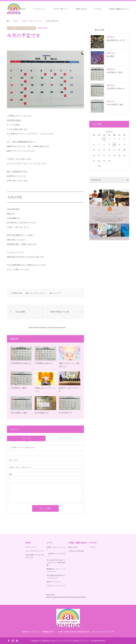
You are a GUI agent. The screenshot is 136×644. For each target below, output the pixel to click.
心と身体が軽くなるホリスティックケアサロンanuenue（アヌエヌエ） (65, 641)
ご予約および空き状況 (76, 551)
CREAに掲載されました (119, 9)
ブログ (15, 21)
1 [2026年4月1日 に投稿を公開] (104, 139)
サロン (14, 28)
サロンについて (28, 28)
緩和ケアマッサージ (54, 582)
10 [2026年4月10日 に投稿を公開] (114, 144)
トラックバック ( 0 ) (65, 438)
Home (23, 9)
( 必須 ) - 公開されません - (21, 467)
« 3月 (99, 166)
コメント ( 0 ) (26, 438)
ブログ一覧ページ (61, 9)
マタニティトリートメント (56, 586)
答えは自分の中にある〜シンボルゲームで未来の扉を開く (56, 563)
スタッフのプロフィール (34, 551)
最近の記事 (99, 30)
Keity (20, 293)
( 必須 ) (13, 460)
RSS (17, 641)
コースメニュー (39, 9)
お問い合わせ (81, 9)
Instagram (13, 641)
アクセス (98, 9)
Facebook (9, 641)
